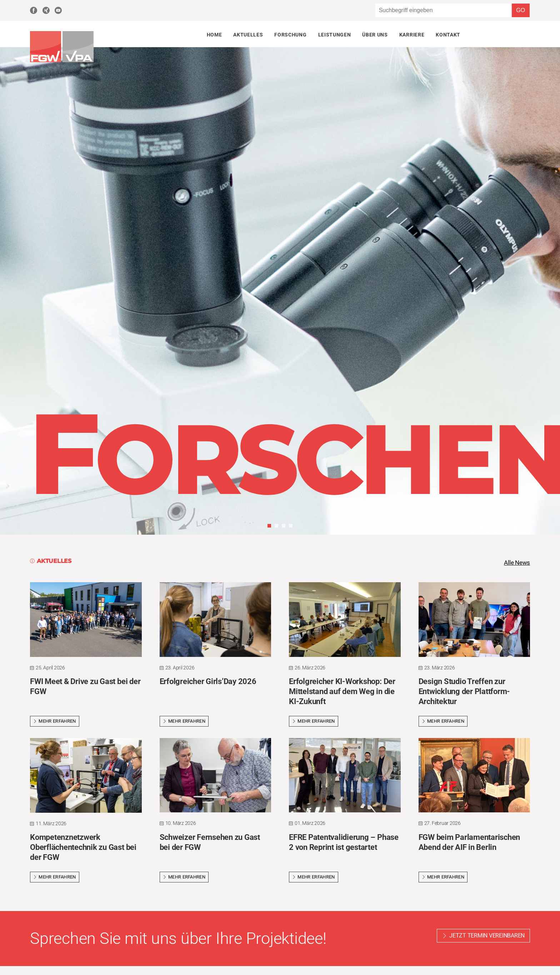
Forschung (290, 35)
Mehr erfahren (55, 722)
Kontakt (448, 35)
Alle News (516, 563)
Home (214, 35)
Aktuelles (248, 35)
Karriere (412, 35)
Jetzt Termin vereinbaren (487, 936)
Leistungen (335, 35)
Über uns (375, 35)
